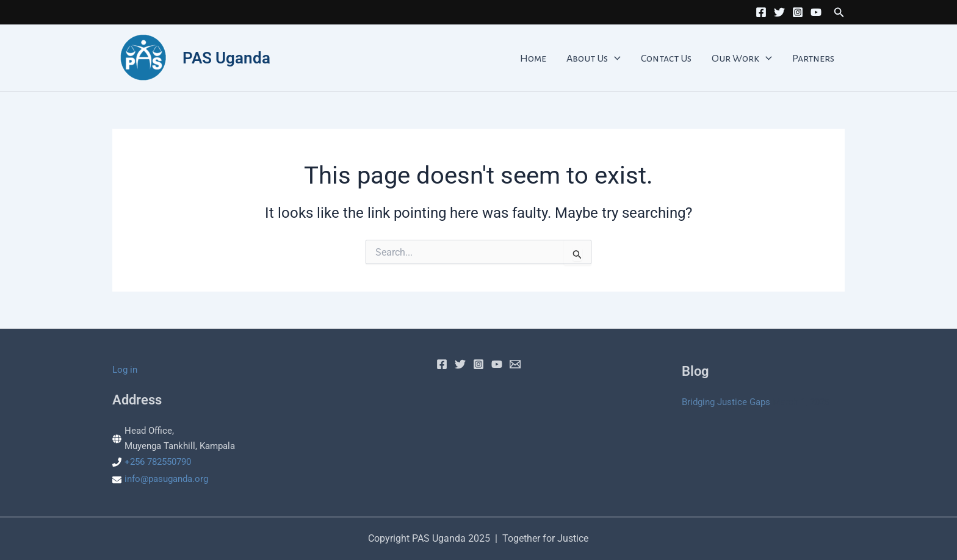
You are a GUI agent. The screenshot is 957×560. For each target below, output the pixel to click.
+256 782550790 (158, 462)
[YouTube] (816, 12)
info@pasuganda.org (166, 479)
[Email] (515, 364)
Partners (818, 59)
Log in (125, 370)
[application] (642, 59)
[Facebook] (761, 12)
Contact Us (686, 59)
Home (569, 59)
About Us (622, 59)
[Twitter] (779, 12)
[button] (839, 13)
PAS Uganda (226, 58)
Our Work (754, 59)
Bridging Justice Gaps (726, 402)
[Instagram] (798, 12)
